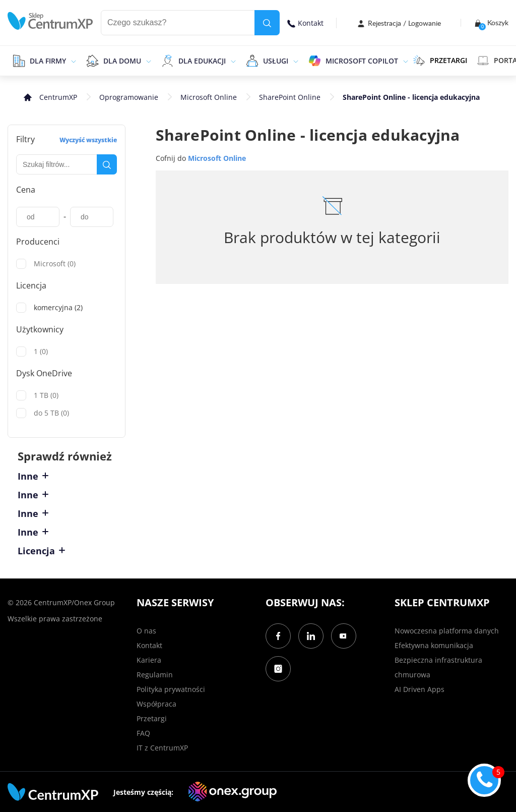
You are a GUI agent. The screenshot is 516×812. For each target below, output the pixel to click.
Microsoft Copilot (362, 61)
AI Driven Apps (420, 689)
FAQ (143, 733)
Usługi (276, 61)
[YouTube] (344, 636)
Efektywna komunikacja (434, 645)
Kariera (149, 660)
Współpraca (156, 704)
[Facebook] (278, 636)
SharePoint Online (290, 97)
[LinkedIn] (311, 636)
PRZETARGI (440, 61)
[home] (50, 21)
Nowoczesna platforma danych (447, 631)
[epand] (72, 61)
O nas (146, 631)
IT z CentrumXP (162, 748)
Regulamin (155, 675)
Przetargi (152, 718)
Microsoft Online (209, 97)
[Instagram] (278, 669)
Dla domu (122, 61)
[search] (267, 23)
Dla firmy (48, 61)
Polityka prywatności (171, 689)
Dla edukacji (202, 61)
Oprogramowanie (129, 97)
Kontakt (305, 23)
